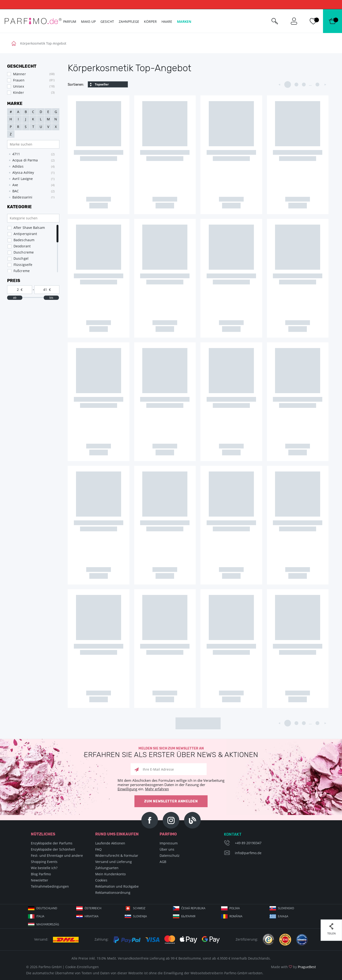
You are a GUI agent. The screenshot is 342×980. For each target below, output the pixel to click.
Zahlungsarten (107, 868)
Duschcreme (24, 252)
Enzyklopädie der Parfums (52, 843)
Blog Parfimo (41, 874)
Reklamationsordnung (113, 893)
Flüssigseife (23, 265)
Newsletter (40, 880)
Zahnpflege (129, 21)
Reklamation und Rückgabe (117, 886)
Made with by (293, 967)
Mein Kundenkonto (110, 874)
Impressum (169, 843)
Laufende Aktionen (110, 843)
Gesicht (107, 21)
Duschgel (21, 258)
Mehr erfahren (157, 789)
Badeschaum (24, 240)
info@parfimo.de (248, 853)
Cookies (101, 880)
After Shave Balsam (29, 228)
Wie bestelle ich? (44, 868)
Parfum (70, 21)
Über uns (167, 849)
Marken (184, 21)
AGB (163, 862)
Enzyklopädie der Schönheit (53, 849)
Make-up (88, 21)
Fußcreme (22, 271)
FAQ (98, 849)
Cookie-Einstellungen (82, 967)
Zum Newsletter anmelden (171, 801)
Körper (150, 21)
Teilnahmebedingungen (50, 886)
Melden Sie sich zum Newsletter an (171, 752)
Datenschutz (170, 855)
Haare (167, 21)
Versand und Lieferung (114, 862)
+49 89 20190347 (248, 843)
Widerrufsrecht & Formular (117, 855)
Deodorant (22, 246)
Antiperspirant (25, 234)
